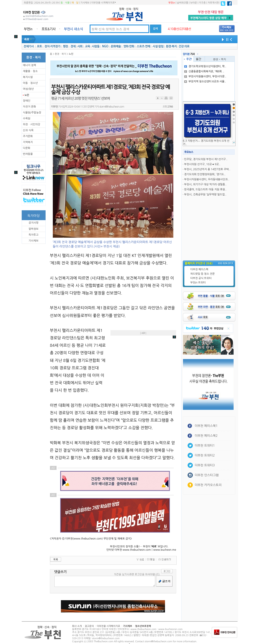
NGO (105, 46)
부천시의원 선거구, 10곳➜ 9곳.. (202, 164)
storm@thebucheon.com (112, 107)
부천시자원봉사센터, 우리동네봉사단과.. (207, 179)
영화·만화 (129, 46)
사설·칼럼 (158, 46)
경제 (73, 46)
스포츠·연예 (143, 46)
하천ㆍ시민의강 (32, 124)
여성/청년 (28, 89)
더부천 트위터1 (205, 446)
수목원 (27, 119)
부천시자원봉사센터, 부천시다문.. (205, 76)
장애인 (27, 101)
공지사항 (33, 223)
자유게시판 (213, 3)
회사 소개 (77, 626)
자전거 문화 (30, 107)
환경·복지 (171, 46)
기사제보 (85, 3)
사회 (80, 46)
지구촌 (202, 3)
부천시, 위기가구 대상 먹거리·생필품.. (205, 184)
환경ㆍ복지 (220, 59)
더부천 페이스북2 (206, 436)
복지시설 (28, 77)
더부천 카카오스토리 (208, 485)
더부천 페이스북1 (206, 426)
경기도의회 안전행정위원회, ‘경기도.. (205, 174)
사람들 (96, 46)
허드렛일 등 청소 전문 (203, 274)
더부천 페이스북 (199, 269)
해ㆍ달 (75, 3)
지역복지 (28, 142)
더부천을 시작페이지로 (104, 3)
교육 (88, 46)
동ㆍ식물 (65, 3)
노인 (27, 95)
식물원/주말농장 (32, 113)
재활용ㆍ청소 (30, 71)
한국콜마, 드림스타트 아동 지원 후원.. (205, 189)
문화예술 (116, 46)
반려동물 (28, 154)
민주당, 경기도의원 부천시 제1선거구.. (206, 159)
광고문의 (89, 626)
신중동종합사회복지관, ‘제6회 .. (204, 71)
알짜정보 (33, 229)
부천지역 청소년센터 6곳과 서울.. (205, 81)
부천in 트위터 (198, 283)
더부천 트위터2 (205, 455)
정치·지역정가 (52, 46)
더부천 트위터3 (205, 465)
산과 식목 (28, 130)
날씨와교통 (183, 3)
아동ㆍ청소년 (30, 83)
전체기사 (28, 46)
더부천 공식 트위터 (201, 278)
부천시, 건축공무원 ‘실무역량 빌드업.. (205, 195)
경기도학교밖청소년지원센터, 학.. (205, 66)
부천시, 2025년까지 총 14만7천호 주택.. (207, 169)
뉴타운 (194, 3)
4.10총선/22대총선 (179, 29)
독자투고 (33, 235)
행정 (65, 46)
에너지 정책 (30, 65)
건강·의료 (184, 46)
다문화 (27, 148)
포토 (39, 46)
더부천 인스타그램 (207, 475)
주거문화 (28, 136)
